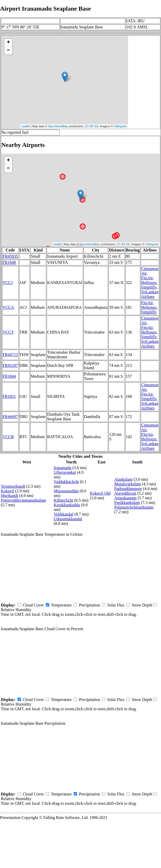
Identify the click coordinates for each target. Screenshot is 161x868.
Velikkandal (63, 514)
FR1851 (9, 396)
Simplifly (149, 287)
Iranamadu (62, 468)
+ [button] (8, 43)
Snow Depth (142, 605)
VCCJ (8, 283)
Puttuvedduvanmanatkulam (23, 500)
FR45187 (10, 365)
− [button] (8, 51)
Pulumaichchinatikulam (134, 507)
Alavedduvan (125, 493)
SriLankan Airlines (150, 294)
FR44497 (10, 417)
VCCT (8, 332)
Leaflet (26, 126)
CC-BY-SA (92, 126)
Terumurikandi (13, 486)
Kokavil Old (100, 493)
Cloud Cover (33, 605)
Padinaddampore (128, 489)
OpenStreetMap (58, 126)
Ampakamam (125, 498)
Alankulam (124, 479)
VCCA (8, 307)
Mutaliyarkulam (128, 484)
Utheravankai (65, 472)
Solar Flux (116, 605)
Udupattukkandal (68, 519)
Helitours (149, 283)
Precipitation (89, 605)
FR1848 (9, 262)
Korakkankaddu (67, 505)
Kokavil (7, 491)
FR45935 (10, 256)
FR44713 (10, 355)
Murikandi (10, 496)
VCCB (8, 437)
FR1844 (9, 376)
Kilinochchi (63, 500)
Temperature (61, 605)
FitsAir (147, 278)
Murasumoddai (66, 491)
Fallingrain (120, 126)
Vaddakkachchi (66, 482)
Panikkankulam (127, 503)
